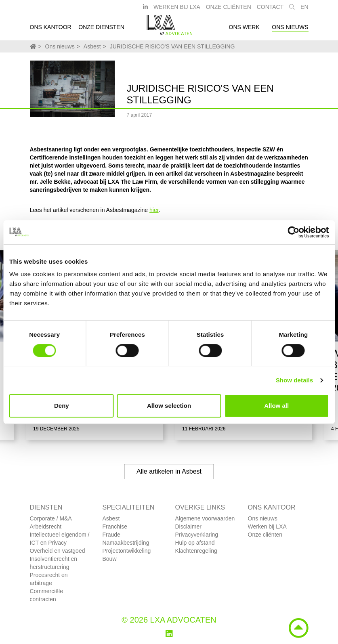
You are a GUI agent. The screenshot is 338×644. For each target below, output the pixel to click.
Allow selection (169, 406)
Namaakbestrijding (126, 543)
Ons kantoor (51, 29)
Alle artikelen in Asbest (169, 471)
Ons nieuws (290, 29)
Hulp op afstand (195, 543)
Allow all (276, 406)
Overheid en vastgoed (58, 551)
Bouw (110, 559)
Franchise (115, 527)
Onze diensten (101, 29)
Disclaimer (188, 527)
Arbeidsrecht (46, 527)
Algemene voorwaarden (205, 518)
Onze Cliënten (229, 9)
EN (304, 9)
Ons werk (244, 29)
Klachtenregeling (196, 551)
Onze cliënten (265, 535)
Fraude (111, 535)
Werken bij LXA (177, 9)
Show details (295, 380)
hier (154, 210)
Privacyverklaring (197, 535)
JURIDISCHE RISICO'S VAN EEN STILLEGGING (172, 46)
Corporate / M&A (51, 518)
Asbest (92, 46)
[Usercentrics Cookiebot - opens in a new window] (293, 232)
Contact (270, 9)
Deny (62, 406)
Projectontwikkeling (127, 551)
